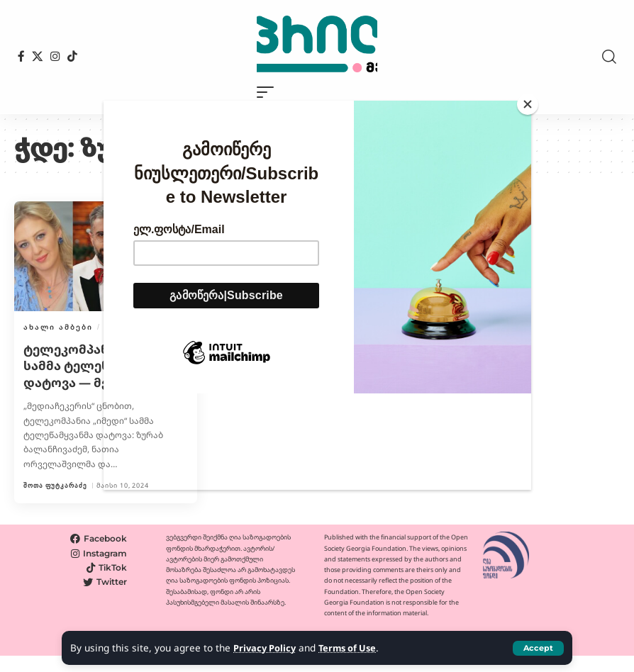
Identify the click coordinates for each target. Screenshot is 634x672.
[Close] (528, 104)
